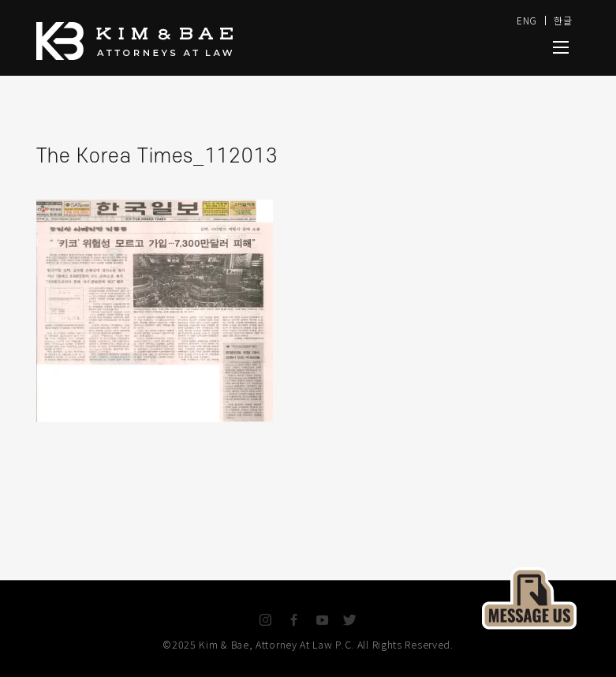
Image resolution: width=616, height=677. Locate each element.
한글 (563, 20)
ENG (527, 20)
